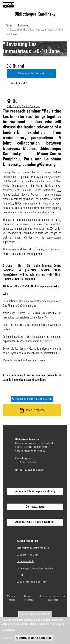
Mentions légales (12, 598)
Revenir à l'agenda (35, 410)
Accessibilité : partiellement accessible (53, 598)
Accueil (9, 26)
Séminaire (35, 65)
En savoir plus (8, 630)
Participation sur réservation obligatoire (32, 399)
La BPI (20, 575)
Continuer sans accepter (34, 638)
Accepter (8, 638)
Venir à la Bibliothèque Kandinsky (35, 492)
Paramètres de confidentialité (35, 614)
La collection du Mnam (28, 555)
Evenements (24, 26)
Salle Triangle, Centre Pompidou (23, 107)
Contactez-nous (35, 507)
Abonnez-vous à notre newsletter (35, 522)
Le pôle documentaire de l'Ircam (32, 582)
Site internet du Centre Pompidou (33, 548)
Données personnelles (28, 598)
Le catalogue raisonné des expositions (35, 568)
